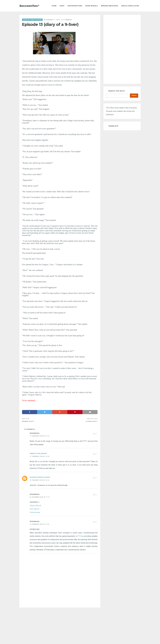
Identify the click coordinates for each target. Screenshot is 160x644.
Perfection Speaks (38, 453)
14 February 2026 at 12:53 (40, 524)
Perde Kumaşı (35, 512)
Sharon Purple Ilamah (40, 477)
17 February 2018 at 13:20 (40, 456)
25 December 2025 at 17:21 (40, 497)
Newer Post (28, 421)
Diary (62, 6)
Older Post (92, 421)
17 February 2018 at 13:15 (40, 436)
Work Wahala (91, 6)
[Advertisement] (60, 626)
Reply (95, 434)
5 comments (68, 20)
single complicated (32, 20)
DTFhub (80, 536)
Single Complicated (130, 6)
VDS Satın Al (34, 509)
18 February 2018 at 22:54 (40, 480)
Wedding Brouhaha (109, 6)
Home (54, 6)
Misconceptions (75, 6)
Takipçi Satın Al (35, 506)
